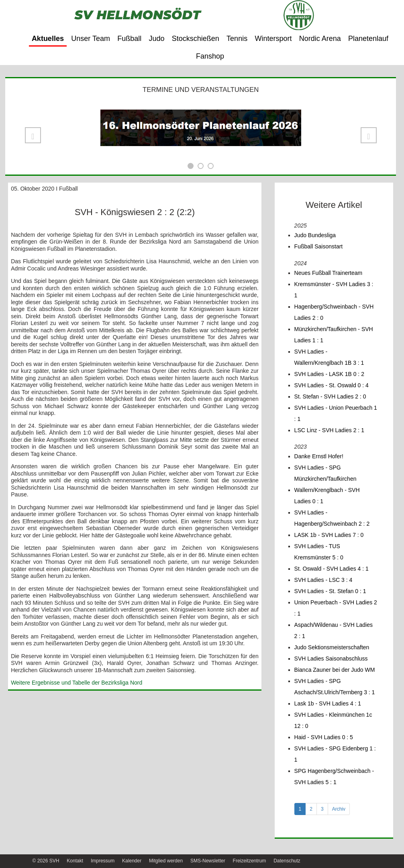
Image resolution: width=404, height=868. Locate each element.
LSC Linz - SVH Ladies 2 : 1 (329, 430)
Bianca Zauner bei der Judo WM (335, 670)
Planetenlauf (368, 39)
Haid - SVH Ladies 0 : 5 (324, 737)
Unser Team (91, 39)
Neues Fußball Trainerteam (329, 273)
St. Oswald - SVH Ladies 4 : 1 (332, 569)
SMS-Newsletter (208, 861)
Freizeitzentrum (250, 861)
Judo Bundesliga (315, 235)
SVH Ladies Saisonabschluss (331, 659)
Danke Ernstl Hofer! (319, 456)
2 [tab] (311, 809)
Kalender (132, 861)
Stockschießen (196, 39)
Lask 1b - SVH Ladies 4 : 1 (328, 703)
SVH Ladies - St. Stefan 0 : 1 (330, 591)
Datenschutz (287, 861)
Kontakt (75, 861)
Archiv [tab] (339, 809)
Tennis (237, 39)
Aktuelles (48, 39)
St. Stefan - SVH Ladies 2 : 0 (330, 396)
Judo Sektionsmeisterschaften (332, 647)
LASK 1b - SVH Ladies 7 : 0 (329, 535)
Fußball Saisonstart (319, 246)
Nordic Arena (320, 39)
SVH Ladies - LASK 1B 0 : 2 (329, 374)
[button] (33, 135)
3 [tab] (322, 809)
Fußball (129, 39)
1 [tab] (300, 809)
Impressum (103, 861)
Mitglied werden (166, 861)
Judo (156, 39)
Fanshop (210, 56)
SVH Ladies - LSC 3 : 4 (323, 580)
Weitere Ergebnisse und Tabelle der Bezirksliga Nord (77, 683)
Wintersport (273, 39)
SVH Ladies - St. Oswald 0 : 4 (332, 385)
